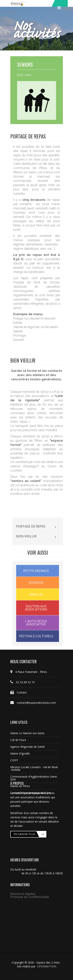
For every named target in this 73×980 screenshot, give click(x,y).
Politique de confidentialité (30, 897)
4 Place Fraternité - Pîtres (29, 672)
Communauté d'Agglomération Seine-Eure (34, 778)
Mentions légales (23, 894)
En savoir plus (24, 834)
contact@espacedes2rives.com (33, 703)
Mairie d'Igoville (20, 753)
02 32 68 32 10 (22, 682)
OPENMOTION (47, 966)
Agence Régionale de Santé (28, 747)
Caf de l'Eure (18, 740)
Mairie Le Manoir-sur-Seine (27, 733)
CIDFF (14, 760)
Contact (18, 692)
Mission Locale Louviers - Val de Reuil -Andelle (34, 768)
